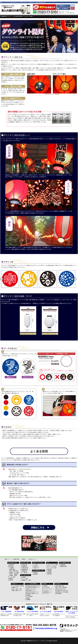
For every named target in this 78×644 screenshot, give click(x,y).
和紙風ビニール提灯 (26, 580)
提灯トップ (8, 559)
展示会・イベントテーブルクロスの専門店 (72, 610)
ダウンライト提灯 (52, 566)
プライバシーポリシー (48, 589)
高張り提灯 (13, 569)
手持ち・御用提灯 (14, 574)
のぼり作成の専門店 (59, 609)
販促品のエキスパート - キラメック (37, 641)
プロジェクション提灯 (53, 565)
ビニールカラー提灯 (52, 568)
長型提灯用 (24, 565)
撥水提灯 (50, 572)
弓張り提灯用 (25, 568)
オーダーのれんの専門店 (46, 609)
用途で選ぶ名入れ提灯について (33, 586)
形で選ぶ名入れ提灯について (33, 587)
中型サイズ (36, 566)
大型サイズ (36, 568)
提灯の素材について (31, 591)
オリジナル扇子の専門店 (32, 609)
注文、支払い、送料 (17, 589)
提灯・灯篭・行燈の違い (62, 587)
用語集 (28, 598)
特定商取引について (48, 592)
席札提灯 (11, 580)
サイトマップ (46, 594)
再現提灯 (50, 571)
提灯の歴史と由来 (60, 586)
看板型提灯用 (25, 569)
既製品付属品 (64, 566)
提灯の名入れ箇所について (32, 594)
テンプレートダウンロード (28, 334)
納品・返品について (17, 591)
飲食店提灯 (12, 565)
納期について (16, 587)
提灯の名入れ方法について (32, 592)
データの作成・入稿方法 (18, 586)
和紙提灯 (24, 577)
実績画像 (28, 595)
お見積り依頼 (16, 559)
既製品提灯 (63, 565)
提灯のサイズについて (31, 589)
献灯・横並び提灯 (14, 571)
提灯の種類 (59, 594)
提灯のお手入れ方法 (61, 589)
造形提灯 (50, 569)
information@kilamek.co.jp (46, 628)
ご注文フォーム (32, 559)
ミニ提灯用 (24, 572)
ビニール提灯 (25, 579)
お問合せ (24, 559)
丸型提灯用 (24, 566)
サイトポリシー (47, 591)
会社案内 (45, 586)
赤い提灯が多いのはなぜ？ (62, 591)
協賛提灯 (11, 579)
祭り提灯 (11, 566)
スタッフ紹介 (46, 587)
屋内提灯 (36, 573)
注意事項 (28, 600)
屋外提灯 (36, 574)
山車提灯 (12, 568)
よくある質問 (29, 597)
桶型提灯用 (24, 571)
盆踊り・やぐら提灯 (15, 572)
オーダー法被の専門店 (6, 609)
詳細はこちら (38, 528)
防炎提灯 (50, 574)
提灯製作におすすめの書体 (62, 592)
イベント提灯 (12, 577)
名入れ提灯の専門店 (19, 609)
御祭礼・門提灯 (14, 576)
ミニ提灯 (36, 565)
